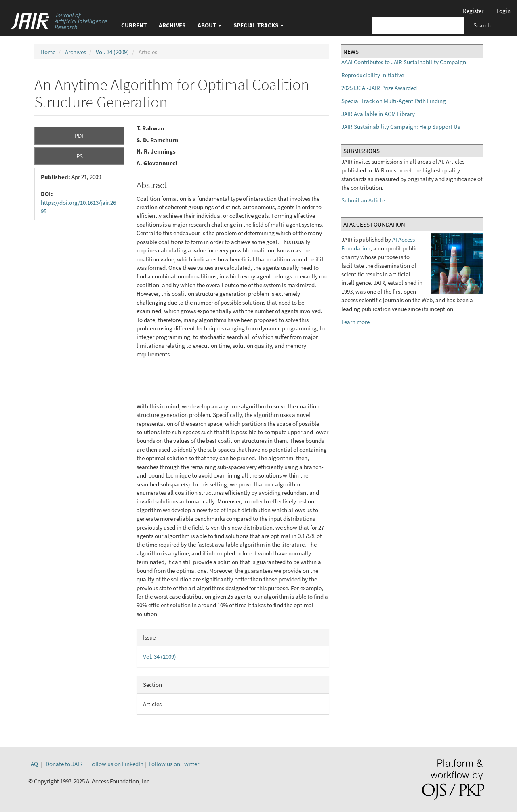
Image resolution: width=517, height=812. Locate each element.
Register (473, 11)
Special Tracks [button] (258, 25)
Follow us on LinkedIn (116, 764)
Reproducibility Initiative (373, 75)
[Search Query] (418, 25)
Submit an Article (363, 200)
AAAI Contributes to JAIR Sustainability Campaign (404, 62)
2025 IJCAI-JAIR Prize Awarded (379, 88)
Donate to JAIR (64, 764)
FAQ (33, 764)
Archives (172, 25)
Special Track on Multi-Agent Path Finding (394, 101)
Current (134, 25)
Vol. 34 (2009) (112, 52)
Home (48, 52)
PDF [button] (80, 136)
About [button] (209, 25)
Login (503, 11)
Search (482, 25)
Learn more (355, 322)
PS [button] (80, 156)
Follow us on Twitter (174, 764)
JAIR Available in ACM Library (378, 114)
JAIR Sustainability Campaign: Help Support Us (401, 127)
